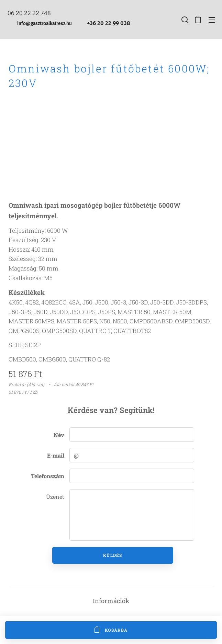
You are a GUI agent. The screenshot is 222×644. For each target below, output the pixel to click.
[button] (184, 20)
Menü (212, 20)
